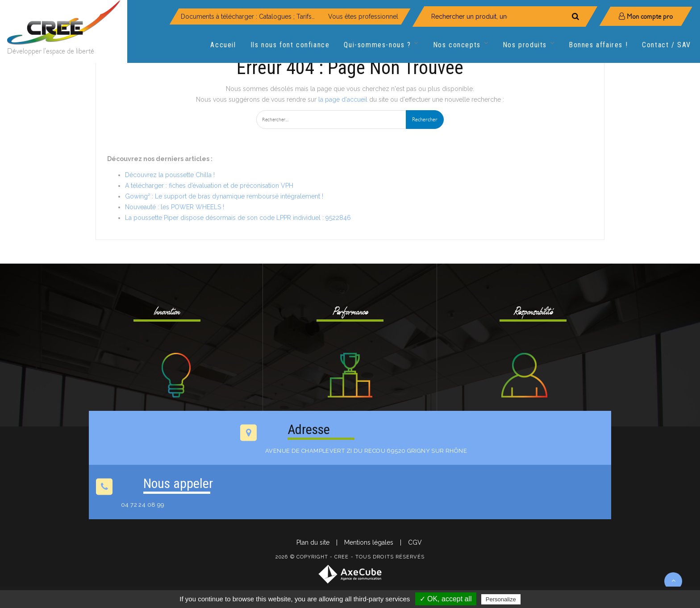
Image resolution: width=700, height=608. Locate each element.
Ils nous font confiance (290, 45)
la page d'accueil (343, 99)
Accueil (223, 45)
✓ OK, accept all (446, 599)
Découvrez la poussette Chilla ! (170, 175)
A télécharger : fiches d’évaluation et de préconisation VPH (209, 186)
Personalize (501, 599)
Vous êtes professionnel (363, 17)
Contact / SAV (667, 45)
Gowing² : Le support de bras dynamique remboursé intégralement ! (224, 196)
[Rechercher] (575, 17)
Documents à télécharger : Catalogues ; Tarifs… (248, 17)
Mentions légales (369, 542)
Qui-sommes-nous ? (381, 45)
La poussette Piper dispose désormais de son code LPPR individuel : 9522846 (238, 218)
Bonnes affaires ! (598, 45)
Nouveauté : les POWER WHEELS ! (175, 207)
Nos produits (529, 45)
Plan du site (313, 542)
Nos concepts (461, 45)
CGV (415, 542)
